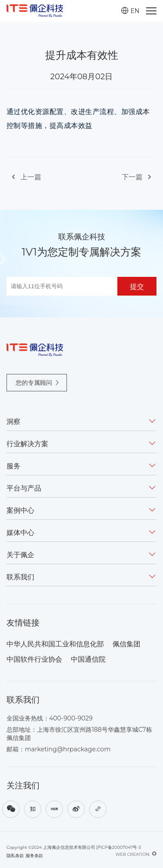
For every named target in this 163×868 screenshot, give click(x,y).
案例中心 (20, 510)
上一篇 (24, 177)
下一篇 (139, 177)
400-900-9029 (71, 718)
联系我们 (20, 577)
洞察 (13, 422)
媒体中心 (20, 533)
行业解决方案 (27, 444)
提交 (137, 287)
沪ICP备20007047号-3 (118, 847)
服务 (13, 466)
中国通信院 (88, 659)
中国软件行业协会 (34, 659)
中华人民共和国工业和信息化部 (55, 644)
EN (130, 11)
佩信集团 (126, 644)
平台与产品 (24, 488)
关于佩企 (20, 555)
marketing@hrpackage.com (68, 749)
